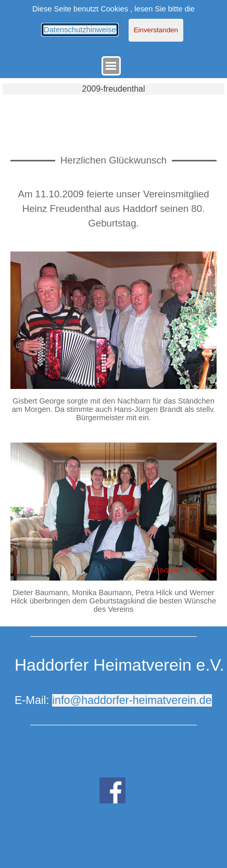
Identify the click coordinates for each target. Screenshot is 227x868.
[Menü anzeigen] (111, 66)
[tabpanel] (114, 209)
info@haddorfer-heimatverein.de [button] (132, 700)
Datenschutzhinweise (80, 30)
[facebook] (112, 790)
